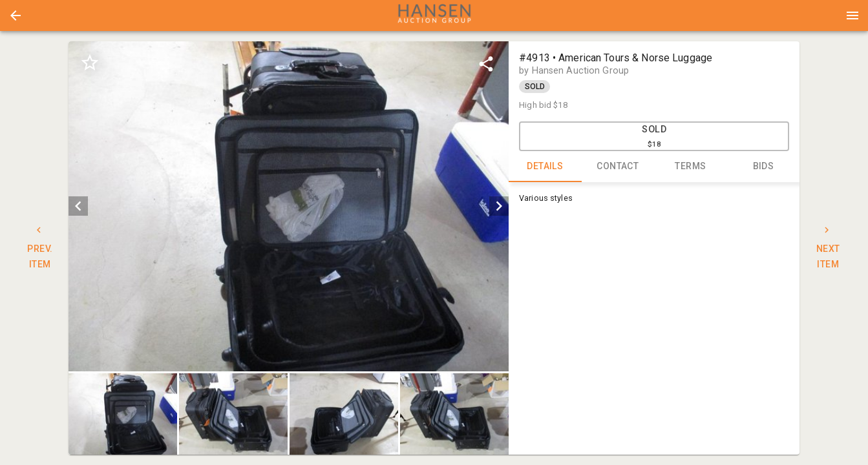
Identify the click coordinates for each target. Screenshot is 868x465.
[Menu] (852, 15)
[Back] (16, 15)
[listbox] (289, 206)
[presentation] (434, 15)
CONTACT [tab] (618, 167)
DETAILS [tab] (545, 167)
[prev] (78, 206)
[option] (289, 206)
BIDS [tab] (764, 167)
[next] (499, 206)
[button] (16, 15)
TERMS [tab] (691, 167)
